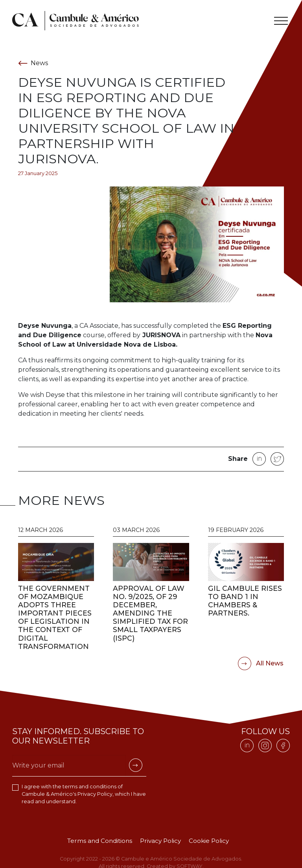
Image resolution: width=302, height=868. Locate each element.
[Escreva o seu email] (69, 765)
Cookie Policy (209, 841)
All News (261, 663)
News (33, 63)
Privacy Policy (95, 794)
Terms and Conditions (100, 841)
